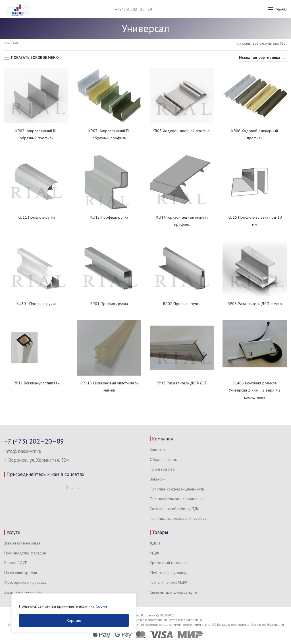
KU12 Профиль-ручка (109, 217)
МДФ (154, 553)
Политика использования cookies (178, 518)
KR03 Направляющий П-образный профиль (109, 134)
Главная (11, 43)
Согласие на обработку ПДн (174, 509)
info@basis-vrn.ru (23, 451)
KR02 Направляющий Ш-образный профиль (37, 134)
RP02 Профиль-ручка (182, 304)
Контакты (157, 450)
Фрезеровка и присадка (25, 582)
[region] (74, 613)
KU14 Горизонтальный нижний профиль (182, 221)
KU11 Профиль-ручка (37, 217)
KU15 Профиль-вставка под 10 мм (255, 221)
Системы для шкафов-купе (173, 592)
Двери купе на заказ (22, 543)
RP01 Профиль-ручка (109, 304)
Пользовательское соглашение (177, 499)
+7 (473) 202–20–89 (134, 9)
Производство (162, 469)
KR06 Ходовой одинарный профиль (255, 134)
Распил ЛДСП (16, 563)
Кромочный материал (169, 563)
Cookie (102, 606)
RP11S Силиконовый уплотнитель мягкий (109, 387)
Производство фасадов (25, 553)
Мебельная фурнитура (170, 573)
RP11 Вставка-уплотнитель (37, 383)
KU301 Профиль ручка (36, 304)
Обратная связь (163, 459)
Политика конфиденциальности (177, 489)
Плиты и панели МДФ (169, 582)
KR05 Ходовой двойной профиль (182, 131)
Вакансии (158, 479)
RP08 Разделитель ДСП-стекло (255, 304)
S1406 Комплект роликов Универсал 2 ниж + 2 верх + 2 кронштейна (255, 390)
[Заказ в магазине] (263, 58)
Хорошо (74, 620)
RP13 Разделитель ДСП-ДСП (182, 383)
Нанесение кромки (21, 573)
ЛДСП (155, 543)
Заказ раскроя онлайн (23, 592)
